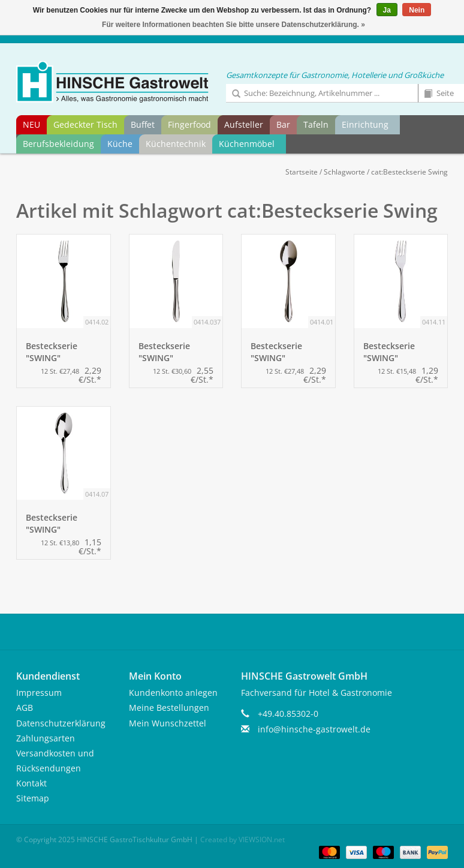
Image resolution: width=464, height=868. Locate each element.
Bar (283, 124)
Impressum (39, 693)
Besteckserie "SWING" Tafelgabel (52, 352)
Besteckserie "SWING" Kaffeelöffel (52, 524)
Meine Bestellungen (169, 708)
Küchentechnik (176, 144)
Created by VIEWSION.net (242, 840)
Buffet (143, 124)
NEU (31, 124)
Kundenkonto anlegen (173, 693)
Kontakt (31, 783)
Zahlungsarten (46, 738)
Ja (387, 10)
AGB (25, 708)
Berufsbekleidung (58, 144)
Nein (417, 10)
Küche (120, 144)
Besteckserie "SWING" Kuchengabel (390, 352)
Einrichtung (365, 124)
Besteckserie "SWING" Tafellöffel (276, 352)
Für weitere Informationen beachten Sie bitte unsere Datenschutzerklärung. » (233, 25)
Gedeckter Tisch (85, 124)
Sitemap (33, 798)
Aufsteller (244, 124)
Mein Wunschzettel (168, 723)
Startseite (302, 172)
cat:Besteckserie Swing (409, 172)
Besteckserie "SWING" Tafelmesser (164, 352)
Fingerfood (189, 124)
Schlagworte (344, 172)
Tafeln (316, 124)
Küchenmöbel (247, 144)
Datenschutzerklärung (61, 723)
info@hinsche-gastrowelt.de (314, 729)
